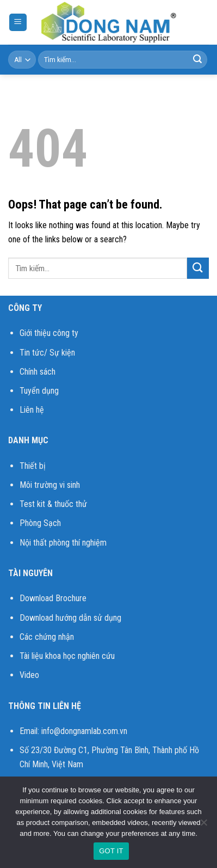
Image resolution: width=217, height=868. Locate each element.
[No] (203, 826)
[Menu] (18, 23)
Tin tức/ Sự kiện (47, 353)
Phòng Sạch (40, 523)
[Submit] (197, 60)
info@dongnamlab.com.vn (84, 731)
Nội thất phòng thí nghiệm (63, 543)
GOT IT (111, 851)
